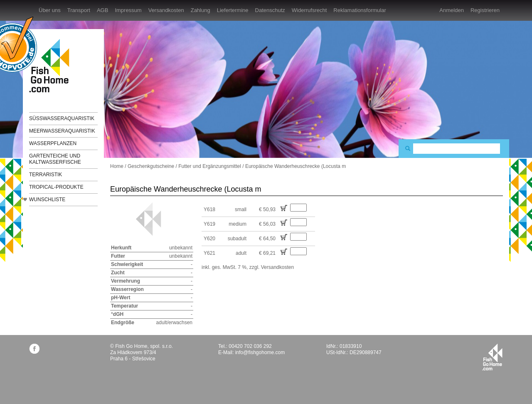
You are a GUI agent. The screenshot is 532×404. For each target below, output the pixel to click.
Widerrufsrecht (309, 10)
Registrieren (485, 10)
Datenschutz (270, 10)
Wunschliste (47, 200)
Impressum (128, 10)
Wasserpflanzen (53, 143)
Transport (79, 10)
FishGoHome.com (52, 65)
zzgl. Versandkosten (272, 267)
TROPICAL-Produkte (56, 187)
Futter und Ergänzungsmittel (210, 166)
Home (117, 166)
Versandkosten (166, 10)
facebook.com (34, 349)
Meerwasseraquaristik (62, 131)
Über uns (50, 10)
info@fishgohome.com (260, 352)
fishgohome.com (492, 357)
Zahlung (201, 10)
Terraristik (46, 175)
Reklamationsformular (360, 10)
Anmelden (452, 10)
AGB (102, 10)
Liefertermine (233, 10)
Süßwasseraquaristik (62, 118)
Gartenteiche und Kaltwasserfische (55, 159)
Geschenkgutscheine (151, 166)
